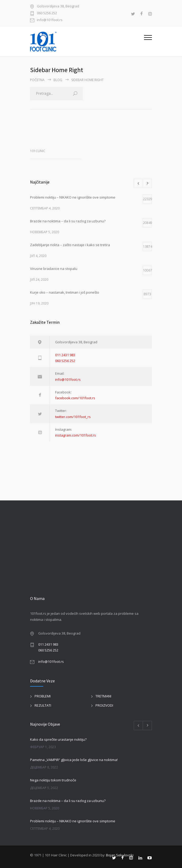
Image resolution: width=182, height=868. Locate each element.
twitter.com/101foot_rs (73, 417)
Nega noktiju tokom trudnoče (53, 780)
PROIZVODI (104, 705)
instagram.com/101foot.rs (76, 435)
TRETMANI (103, 696)
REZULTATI (43, 705)
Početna (37, 80)
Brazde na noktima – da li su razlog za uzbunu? (68, 801)
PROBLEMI (43, 696)
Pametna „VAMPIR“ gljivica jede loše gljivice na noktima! (74, 760)
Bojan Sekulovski (120, 855)
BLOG (58, 80)
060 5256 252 (47, 13)
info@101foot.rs (50, 20)
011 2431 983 (65, 355)
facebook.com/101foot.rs (75, 398)
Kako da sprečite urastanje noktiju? (58, 739)
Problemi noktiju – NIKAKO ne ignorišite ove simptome (73, 821)
